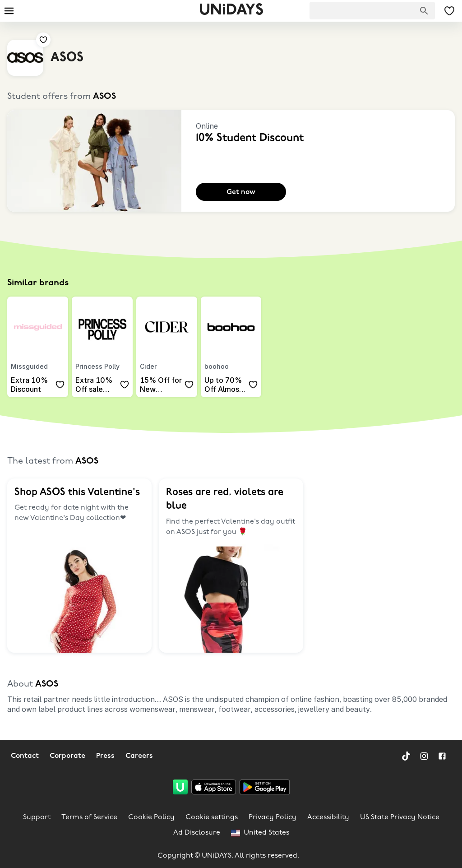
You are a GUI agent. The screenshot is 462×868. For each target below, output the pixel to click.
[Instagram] (424, 756)
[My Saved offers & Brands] (449, 11)
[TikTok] (406, 756)
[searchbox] (372, 11)
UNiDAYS (231, 11)
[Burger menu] (9, 11)
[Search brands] (424, 11)
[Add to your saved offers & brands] (43, 40)
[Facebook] (442, 756)
